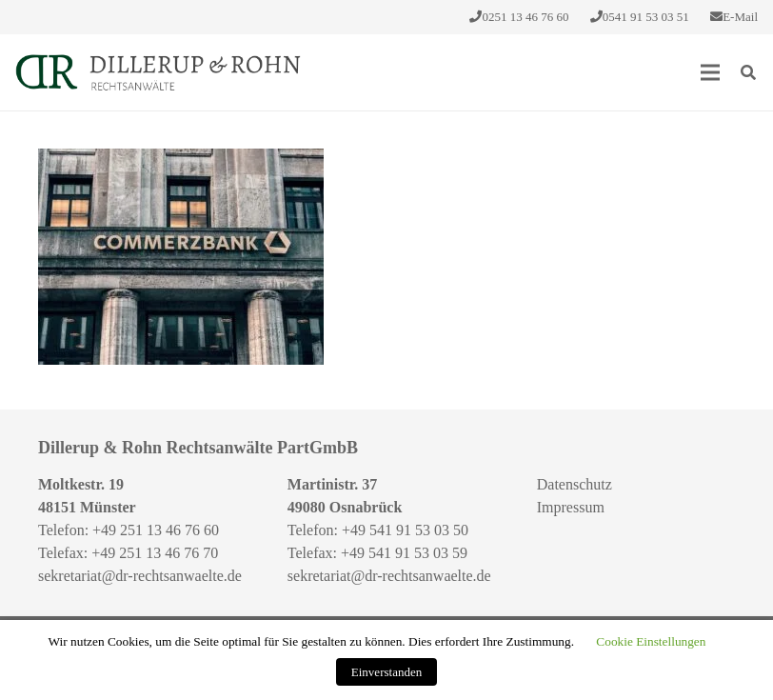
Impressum (571, 507)
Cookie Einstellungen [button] (651, 641)
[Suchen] (749, 72)
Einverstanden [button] (386, 672)
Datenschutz (575, 484)
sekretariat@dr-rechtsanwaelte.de (140, 576)
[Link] (158, 72)
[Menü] (710, 72)
